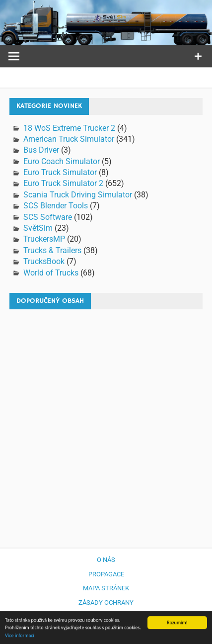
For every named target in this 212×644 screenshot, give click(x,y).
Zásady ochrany (106, 602)
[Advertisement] (106, 423)
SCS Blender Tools (56, 206)
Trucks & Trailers (52, 250)
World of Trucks (51, 273)
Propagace (106, 574)
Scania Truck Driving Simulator (78, 195)
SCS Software (48, 217)
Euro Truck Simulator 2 (63, 183)
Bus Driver (41, 150)
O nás (106, 560)
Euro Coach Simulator (62, 161)
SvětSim (38, 228)
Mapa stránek (106, 588)
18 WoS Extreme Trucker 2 (69, 128)
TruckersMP (44, 239)
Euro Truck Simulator (60, 172)
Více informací (20, 636)
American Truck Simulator (69, 139)
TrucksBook (44, 261)
